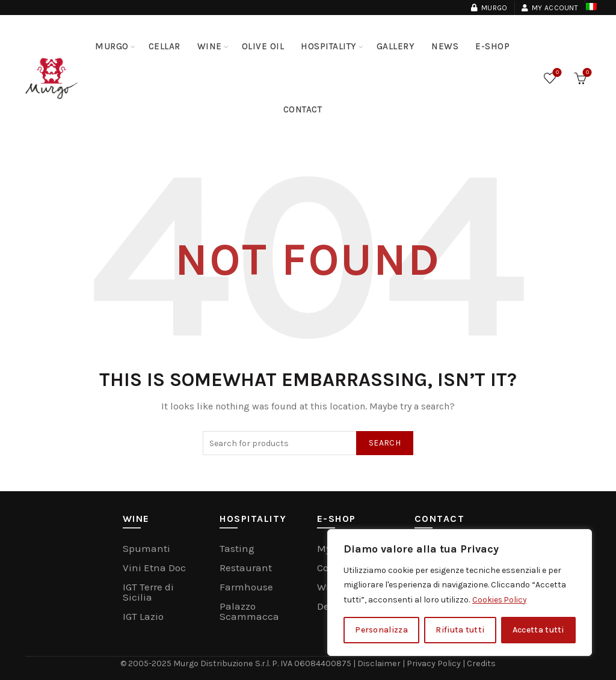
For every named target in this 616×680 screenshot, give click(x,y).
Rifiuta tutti (460, 630)
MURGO (112, 46)
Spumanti (146, 548)
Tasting (237, 548)
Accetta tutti (538, 630)
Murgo (489, 8)
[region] (460, 593)
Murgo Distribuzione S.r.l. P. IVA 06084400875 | (266, 663)
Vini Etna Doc (154, 568)
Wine (210, 46)
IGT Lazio (143, 616)
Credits (480, 663)
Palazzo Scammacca (249, 611)
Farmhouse (246, 587)
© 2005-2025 (149, 663)
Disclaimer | (381, 663)
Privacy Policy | (436, 663)
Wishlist (556, 73)
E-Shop (492, 46)
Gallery (396, 46)
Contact (303, 109)
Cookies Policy (500, 600)
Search (385, 443)
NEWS (445, 46)
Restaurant (246, 568)
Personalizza (381, 630)
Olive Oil (263, 46)
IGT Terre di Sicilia (148, 592)
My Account (550, 8)
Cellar (165, 46)
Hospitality (329, 46)
